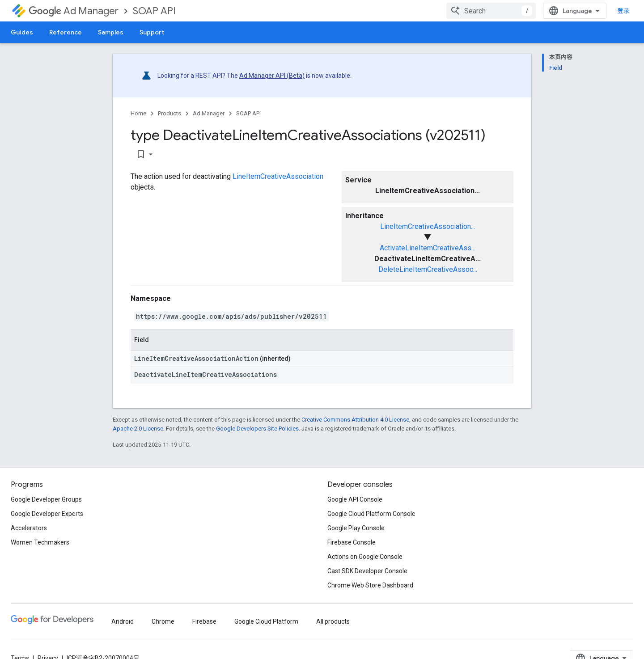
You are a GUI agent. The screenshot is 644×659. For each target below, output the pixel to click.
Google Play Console (356, 528)
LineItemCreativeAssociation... (428, 226)
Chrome (163, 621)
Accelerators (29, 528)
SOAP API (154, 11)
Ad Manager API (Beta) (272, 76)
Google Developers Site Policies (257, 429)
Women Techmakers (40, 542)
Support (152, 32)
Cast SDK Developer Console (367, 571)
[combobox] (491, 11)
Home (138, 113)
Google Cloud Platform (266, 621)
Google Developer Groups (46, 499)
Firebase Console (352, 542)
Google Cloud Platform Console (371, 514)
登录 (623, 11)
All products (333, 621)
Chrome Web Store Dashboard (370, 585)
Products (169, 113)
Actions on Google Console (365, 557)
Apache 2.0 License (138, 429)
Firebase (204, 621)
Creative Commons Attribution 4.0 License (355, 420)
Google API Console (355, 499)
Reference (66, 32)
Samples (111, 32)
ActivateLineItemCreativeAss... (428, 248)
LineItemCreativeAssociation (278, 176)
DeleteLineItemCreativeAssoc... (428, 269)
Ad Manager (74, 11)
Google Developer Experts (47, 514)
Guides (22, 32)
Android (123, 621)
